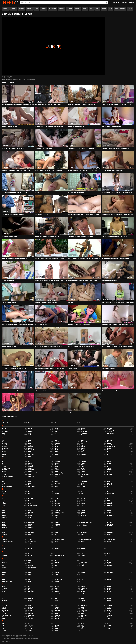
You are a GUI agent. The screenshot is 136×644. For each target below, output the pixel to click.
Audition (4, 435)
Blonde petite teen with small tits (77, 126)
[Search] (106, 3)
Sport (82, 614)
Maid (109, 561)
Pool (109, 590)
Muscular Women (33, 567)
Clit (108, 467)
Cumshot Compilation (7, 476)
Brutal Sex (31, 455)
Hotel (30, 526)
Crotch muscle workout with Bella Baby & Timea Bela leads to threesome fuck (85, 390)
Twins (56, 630)
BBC (3, 440)
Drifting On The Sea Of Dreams (76, 192)
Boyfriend (31, 453)
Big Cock (83, 447)
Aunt (29, 435)
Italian (109, 534)
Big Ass (57, 445)
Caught (109, 463)
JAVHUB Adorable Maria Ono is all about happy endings (82, 280)
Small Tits (35, 79)
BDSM (56, 440)
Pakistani (21, 9)
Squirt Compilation (120, 9)
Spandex (110, 612)
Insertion (57, 533)
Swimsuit (31, 618)
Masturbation (84, 562)
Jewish (109, 541)
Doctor (83, 483)
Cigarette (31, 467)
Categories (116, 3)
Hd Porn (8, 641)
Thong (109, 625)
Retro (56, 599)
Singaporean (5, 610)
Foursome (110, 504)
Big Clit (104, 9)
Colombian (5, 470)
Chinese (109, 465)
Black (3, 450)
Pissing (30, 590)
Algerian (110, 428)
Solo (56, 612)
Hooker (4, 526)
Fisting (83, 502)
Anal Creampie (111, 430)
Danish (56, 482)
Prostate (83, 592)
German (44, 9)
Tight (56, 627)
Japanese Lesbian (59, 540)
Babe (82, 440)
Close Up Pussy (6, 468)
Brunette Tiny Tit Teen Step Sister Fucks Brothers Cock (116, 148)
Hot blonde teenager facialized (10, 126)
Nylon (56, 574)
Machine (57, 561)
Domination (31, 485)
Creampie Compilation (34, 473)
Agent (56, 428)
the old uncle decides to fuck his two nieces (13, 148)
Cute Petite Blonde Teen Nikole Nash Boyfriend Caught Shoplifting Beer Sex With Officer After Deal (118, 302)
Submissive (84, 617)
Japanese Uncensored (8, 541)
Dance (30, 482)
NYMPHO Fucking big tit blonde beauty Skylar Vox (15, 258)
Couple (56, 471)
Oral (82, 580)
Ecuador (30, 492)
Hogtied (83, 524)
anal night (71, 302)
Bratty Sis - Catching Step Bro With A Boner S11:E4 (115, 236)
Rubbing (83, 600)
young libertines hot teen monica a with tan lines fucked (16, 170)
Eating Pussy (5, 492)
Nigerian (57, 573)
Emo (109, 492)
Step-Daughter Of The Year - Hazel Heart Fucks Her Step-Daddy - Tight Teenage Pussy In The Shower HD (118, 214)
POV (29, 587)
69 (55, 423)
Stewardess (84, 615)
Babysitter (110, 440)
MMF (30, 561)
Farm (109, 499)
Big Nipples (5, 448)
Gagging (4, 511)
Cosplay (77, 9)
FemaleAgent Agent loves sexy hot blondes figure (81, 346)
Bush (97, 9)
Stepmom (57, 615)
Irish (91, 9)
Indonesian (31, 533)
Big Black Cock (85, 445)
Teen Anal (31, 625)
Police (56, 590)
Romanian (4, 600)
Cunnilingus (31, 476)
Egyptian (57, 492)
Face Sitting (31, 499)
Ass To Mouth (111, 433)
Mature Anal (5, 564)
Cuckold (4, 475)
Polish (83, 590)
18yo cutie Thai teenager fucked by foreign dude (81, 236)
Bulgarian (83, 455)
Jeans (56, 541)
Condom (57, 470)
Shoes (56, 609)
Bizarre (109, 448)
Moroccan (110, 566)
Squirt (109, 614)
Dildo (30, 483)
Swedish (4, 618)
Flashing (61, 9)
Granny (30, 516)
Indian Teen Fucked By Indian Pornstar (12, 412)
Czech (83, 476)
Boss (82, 451)
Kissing (30, 548)
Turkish (30, 630)
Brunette (4, 455)
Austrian (83, 435)
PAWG (3, 587)
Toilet (109, 627)
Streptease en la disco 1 (74, 412)
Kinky (3, 548)
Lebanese (4, 555)
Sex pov (37, 192)
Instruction (84, 533)
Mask (30, 562)
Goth (109, 514)
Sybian (85, 9)
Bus (108, 455)
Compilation (31, 470)
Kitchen (57, 548)
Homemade (110, 524)
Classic (10, 79)
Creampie (4, 473)
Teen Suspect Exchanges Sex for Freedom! (13, 214)
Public (3, 593)
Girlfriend (31, 512)
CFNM (30, 462)
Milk (3, 566)
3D (29, 423)
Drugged (83, 486)
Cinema (57, 467)
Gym (29, 517)
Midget (130, 9)
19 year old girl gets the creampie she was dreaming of (82, 148)
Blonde (56, 450)
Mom (56, 566)
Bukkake (57, 455)
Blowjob (83, 450)
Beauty (109, 443)
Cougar (30, 471)
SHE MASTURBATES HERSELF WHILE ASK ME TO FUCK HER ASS (51, 412)
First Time (57, 502)
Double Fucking (111, 485)
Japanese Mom (111, 540)
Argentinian (84, 432)
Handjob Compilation (86, 523)
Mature (14, 9)
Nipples (83, 573)
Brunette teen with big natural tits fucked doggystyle (48, 170)
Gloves (30, 514)
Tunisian (4, 630)
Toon (3, 629)
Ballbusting (58, 442)
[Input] (64, 3)
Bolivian (109, 450)
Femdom (83, 500)
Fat (29, 500)
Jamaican (4, 540)
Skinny (30, 610)
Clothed (30, 468)
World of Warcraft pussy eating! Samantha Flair (47, 236)
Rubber (57, 600)
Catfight (83, 463)
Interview (4, 534)
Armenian (110, 432)
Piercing (4, 590)
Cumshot (15, 79)
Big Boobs (110, 445)
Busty (30, 456)
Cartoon (30, 463)
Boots (56, 451)
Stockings (110, 615)
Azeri (109, 435)
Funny (83, 505)
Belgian (30, 445)
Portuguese (31, 592)
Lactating (4, 554)
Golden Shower (59, 514)
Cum (29, 475)
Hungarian (5, 527)
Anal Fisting (5, 432)
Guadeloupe (110, 516)
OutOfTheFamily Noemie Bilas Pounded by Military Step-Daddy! (118, 346)
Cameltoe (83, 462)
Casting (57, 463)
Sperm (56, 614)
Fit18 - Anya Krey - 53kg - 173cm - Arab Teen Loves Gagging (117, 192)
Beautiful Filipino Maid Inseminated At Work (46, 302)
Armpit (4, 433)
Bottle (109, 451)
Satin (30, 606)
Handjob (57, 523)
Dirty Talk (57, 483)
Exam (82, 493)
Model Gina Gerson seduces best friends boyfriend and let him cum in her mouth (18, 105)
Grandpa (4, 516)
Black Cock (31, 450)
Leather (109, 554)
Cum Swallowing (85, 475)
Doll (3, 485)
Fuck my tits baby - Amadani (9, 302)
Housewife (57, 526)
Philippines (84, 588)
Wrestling (6, 9)
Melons (30, 564)
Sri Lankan (31, 615)
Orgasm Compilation (7, 581)
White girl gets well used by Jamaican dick (112, 170)
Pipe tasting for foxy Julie (108, 368)
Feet (56, 500)
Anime (30, 432)
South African (85, 612)
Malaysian (4, 562)
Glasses (109, 512)
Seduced (4, 607)
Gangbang (57, 511)
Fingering (31, 502)
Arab (56, 432)
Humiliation (110, 526)
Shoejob (30, 609)
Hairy (3, 523)
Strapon (4, 617)
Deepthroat (84, 482)
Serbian (57, 607)
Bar (108, 442)
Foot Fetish (58, 504)
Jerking (83, 541)
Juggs (30, 543)
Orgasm (109, 580)
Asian (30, 433)
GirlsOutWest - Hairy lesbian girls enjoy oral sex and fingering (117, 324)
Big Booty (4, 447)
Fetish (109, 500)
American (57, 430)
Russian (109, 600)
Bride (82, 453)
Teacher (83, 624)
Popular (124, 3)
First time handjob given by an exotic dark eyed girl (48, 105)
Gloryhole (4, 514)
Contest (83, 470)
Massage (57, 562)
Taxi (56, 624)
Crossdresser (111, 473)
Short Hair (84, 609)
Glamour (83, 512)
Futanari (109, 505)
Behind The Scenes (7, 445)
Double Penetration (7, 486)
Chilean (83, 465)
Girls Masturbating (59, 512)
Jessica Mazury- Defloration (42, 214)
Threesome (5, 627)
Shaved (109, 607)
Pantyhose (5, 588)
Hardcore (110, 523)
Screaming (84, 606)
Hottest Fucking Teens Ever (9, 346)
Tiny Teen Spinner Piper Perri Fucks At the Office (14, 192)
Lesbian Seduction (59, 555)
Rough (30, 600)
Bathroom (57, 443)
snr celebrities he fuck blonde (9, 236)
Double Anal (84, 485)
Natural (4, 573)
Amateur (29, 79)
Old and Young (58, 580)
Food (30, 504)
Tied (29, 627)
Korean (83, 548)
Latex (30, 554)
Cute (56, 476)
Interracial (110, 533)
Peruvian (57, 588)
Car (3, 463)
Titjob (82, 627)
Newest (132, 3)
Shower (109, 609)
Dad (3, 482)
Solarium (31, 612)
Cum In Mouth (58, 475)
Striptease (31, 617)
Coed (82, 468)
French (4, 505)
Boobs (30, 451)
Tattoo (30, 624)
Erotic (3, 493)
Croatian (83, 473)
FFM (3, 499)
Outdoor (57, 581)
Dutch (109, 486)
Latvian (83, 554)
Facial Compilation (86, 499)
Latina (36, 9)
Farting (4, 500)
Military (109, 564)
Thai (82, 625)
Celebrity (4, 465)
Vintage (29, 9)
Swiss (83, 618)
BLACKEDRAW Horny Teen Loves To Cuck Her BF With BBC (83, 170)
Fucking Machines (33, 505)
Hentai (30, 524)
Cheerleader (58, 465)
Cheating (69, 9)
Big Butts (31, 447)
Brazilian (57, 453)
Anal (82, 430)
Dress (56, 486)
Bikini (56, 448)
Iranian (30, 534)
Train (109, 629)
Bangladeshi (84, 442)
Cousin (83, 471)
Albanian (83, 428)
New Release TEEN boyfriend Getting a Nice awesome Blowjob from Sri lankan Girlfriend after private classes (85, 258)
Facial (20, 79)
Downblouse (31, 486)
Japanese (31, 540)
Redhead (30, 599)
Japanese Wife (32, 541)
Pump (83, 593)
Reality (4, 599)
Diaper (4, 483)
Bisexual (83, 448)
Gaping (83, 511)
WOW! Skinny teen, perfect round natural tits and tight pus (116, 105)
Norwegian (110, 573)
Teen (111, 9)
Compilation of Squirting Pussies (43, 148)
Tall (3, 624)
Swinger (57, 618)
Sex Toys (83, 607)
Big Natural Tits (111, 447)
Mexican (57, 564)
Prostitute (110, 592)
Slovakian (57, 610)
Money (83, 566)
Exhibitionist (111, 493)
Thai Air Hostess (73, 368)
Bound (4, 453)
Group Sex (84, 516)
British (109, 453)
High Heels (57, 524)
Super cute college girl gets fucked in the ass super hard (49, 390)
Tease (109, 624)
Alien (3, 430)
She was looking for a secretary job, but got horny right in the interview (51, 280)
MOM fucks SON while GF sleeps (10, 390)
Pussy (109, 593)
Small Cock (84, 610)
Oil (29, 580)
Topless (30, 629)
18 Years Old (52, 9)
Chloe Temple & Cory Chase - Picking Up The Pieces (48, 346)
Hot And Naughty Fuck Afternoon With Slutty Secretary (115, 258)
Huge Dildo (84, 526)
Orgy (29, 581)
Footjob (83, 504)
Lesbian (30, 555)
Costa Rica (5, 471)
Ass (56, 433)
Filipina (4, 502)
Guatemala (5, 517)
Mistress (30, 566)
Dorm (56, 485)
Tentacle (57, 625)
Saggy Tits (5, 606)
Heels (3, 524)
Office (3, 580)
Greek (56, 516)
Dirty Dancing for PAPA (41, 324)
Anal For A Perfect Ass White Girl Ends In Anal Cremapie (49, 258)
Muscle (4, 567)
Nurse (30, 574)
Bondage (4, 451)
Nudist (4, 574)
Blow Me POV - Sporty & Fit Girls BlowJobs (79, 324)
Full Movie (57, 505)
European (57, 493)
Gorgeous (83, 514)
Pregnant (57, 592)
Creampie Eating (59, 473)
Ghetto (4, 512)
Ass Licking (84, 433)
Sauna (56, 606)
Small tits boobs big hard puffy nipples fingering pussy (49, 126)
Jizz (3, 543)
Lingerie (83, 555)
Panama (83, 587)
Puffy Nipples (58, 593)
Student (57, 617)
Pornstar (4, 592)
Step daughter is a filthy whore (109, 280)
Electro (83, 492)
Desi (109, 482)
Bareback (4, 443)
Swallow (110, 617)
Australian (57, 435)
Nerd (29, 573)
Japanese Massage (86, 540)
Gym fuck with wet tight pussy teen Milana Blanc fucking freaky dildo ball (118, 390)
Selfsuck (30, 607)
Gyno (56, 517)
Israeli (83, 534)
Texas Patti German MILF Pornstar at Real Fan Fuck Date (50, 368)
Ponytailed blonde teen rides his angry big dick (14, 368)
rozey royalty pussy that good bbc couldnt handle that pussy (84, 214)
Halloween (31, 523)
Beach (83, 443)
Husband (31, 527)
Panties (109, 587)
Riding (83, 599)
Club (56, 468)
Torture (57, 629)
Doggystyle (110, 483)
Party (30, 588)
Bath (29, 443)
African (30, 428)
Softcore (4, 612)
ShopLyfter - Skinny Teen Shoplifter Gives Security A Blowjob (17, 324)
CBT (3, 462)
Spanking (31, 614)
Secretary (110, 606)
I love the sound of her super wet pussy (111, 126)
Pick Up (109, 588)
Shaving (4, 609)
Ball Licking (31, 442)
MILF (3, 561)
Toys (82, 629)
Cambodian (58, 462)
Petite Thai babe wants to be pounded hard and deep (82, 105)
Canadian (110, 462)
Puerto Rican (32, 593)
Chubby (4, 467)
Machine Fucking (85, 561)
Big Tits (30, 448)
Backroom (4, 442)
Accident (4, 428)
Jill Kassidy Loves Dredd (8, 280)
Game (30, 511)
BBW (29, 440)
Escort (30, 493)
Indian (3, 533)
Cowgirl (109, 471)
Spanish (4, 614)
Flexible (4, 504)
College (109, 468)
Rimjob (109, 599)
